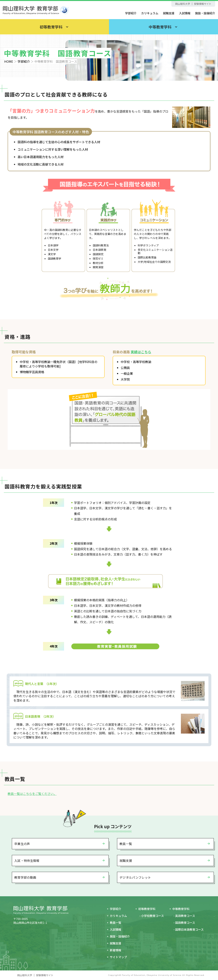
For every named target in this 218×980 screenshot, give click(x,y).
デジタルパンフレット (135, 877)
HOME (9, 61)
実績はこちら (141, 352)
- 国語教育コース (184, 923)
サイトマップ (118, 957)
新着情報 (116, 950)
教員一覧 (126, 844)
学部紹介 (131, 13)
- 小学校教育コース (152, 916)
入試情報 (185, 13)
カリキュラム (150, 13)
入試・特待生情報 (27, 861)
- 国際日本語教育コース (189, 929)
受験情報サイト (203, 4)
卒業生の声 (22, 844)
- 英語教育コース (184, 916)
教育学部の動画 (25, 877)
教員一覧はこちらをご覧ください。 (32, 794)
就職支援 (169, 13)
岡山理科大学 (183, 4)
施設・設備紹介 (205, 13)
